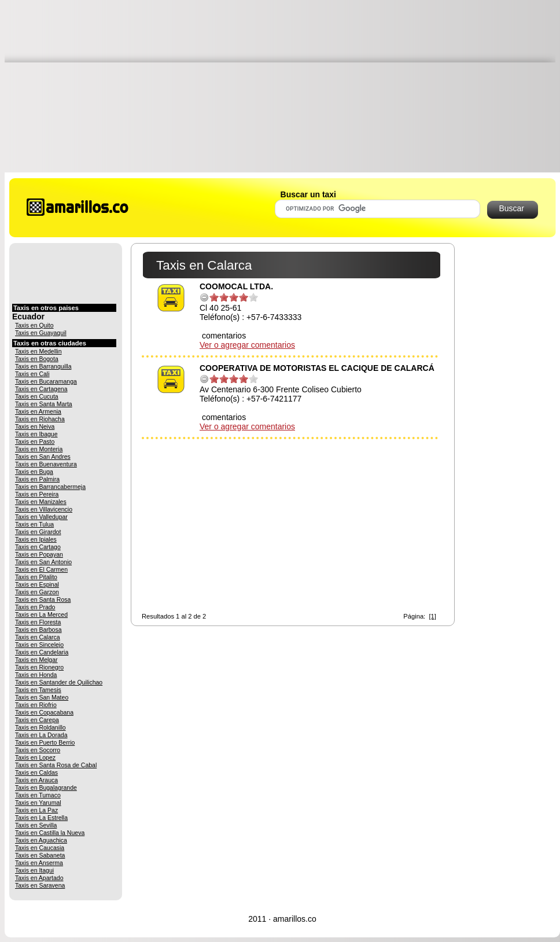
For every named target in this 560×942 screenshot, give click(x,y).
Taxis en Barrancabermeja (50, 487)
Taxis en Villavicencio (44, 509)
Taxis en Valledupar (41, 517)
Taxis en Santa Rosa (43, 599)
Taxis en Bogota (37, 359)
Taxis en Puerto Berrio (45, 742)
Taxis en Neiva (35, 426)
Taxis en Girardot (38, 532)
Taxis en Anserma (39, 863)
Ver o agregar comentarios (247, 345)
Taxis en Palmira (37, 479)
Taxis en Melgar (36, 660)
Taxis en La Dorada (41, 735)
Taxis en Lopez (35, 757)
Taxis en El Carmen (41, 569)
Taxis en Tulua (34, 524)
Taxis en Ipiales (36, 539)
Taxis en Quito (34, 325)
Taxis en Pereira (37, 494)
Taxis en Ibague (36, 434)
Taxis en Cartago (38, 547)
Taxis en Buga (34, 472)
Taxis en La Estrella (41, 818)
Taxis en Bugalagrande (46, 788)
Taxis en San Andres (43, 457)
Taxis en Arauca (36, 780)
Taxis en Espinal (37, 584)
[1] (432, 616)
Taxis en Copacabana (44, 712)
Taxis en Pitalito (36, 577)
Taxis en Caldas (36, 772)
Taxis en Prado (35, 607)
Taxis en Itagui (34, 870)
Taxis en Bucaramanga (46, 381)
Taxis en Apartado (39, 878)
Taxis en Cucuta (37, 396)
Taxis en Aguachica (41, 840)
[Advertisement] (282, 86)
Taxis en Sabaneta (40, 855)
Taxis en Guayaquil (41, 333)
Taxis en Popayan (39, 554)
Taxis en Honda (36, 675)
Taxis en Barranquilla (43, 366)
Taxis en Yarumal (38, 803)
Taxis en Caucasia (40, 848)
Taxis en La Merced (41, 614)
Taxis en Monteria (39, 449)
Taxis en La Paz (36, 810)
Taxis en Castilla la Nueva (50, 833)
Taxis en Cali (32, 374)
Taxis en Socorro (38, 750)
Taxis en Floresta (38, 622)
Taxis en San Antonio (43, 562)
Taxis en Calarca (38, 637)
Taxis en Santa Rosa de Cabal (56, 765)
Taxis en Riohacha (40, 419)
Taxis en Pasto (35, 441)
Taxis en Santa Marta (44, 404)
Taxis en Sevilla (36, 825)
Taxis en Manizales (41, 502)
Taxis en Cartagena (41, 389)
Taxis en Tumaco (38, 795)
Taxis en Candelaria (42, 652)
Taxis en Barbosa (38, 630)
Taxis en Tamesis (38, 690)
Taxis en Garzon (37, 592)
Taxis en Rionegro (39, 667)
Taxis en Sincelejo (39, 645)
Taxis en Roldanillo (40, 727)
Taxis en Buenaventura (46, 464)
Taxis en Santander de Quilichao (59, 682)
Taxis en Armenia (38, 411)
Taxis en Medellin (38, 351)
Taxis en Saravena (40, 885)
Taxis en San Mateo (42, 697)
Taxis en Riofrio (36, 705)
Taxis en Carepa (37, 720)
